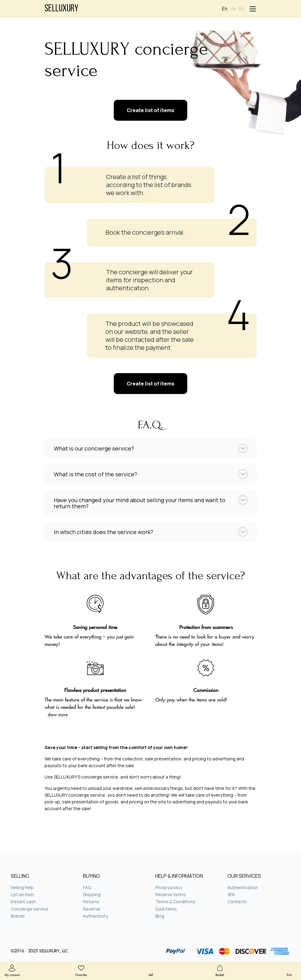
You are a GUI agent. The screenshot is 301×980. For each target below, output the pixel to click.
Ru (242, 9)
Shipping (92, 894)
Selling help (22, 887)
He (233, 9)
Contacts (237, 902)
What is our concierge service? (94, 448)
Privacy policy (169, 887)
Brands (18, 916)
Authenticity (95, 916)
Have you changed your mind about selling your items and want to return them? (140, 503)
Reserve (92, 909)
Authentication (243, 887)
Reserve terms (170, 894)
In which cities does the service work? (103, 532)
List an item (22, 894)
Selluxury (61, 9)
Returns (91, 902)
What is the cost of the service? (95, 474)
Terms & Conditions (175, 902)
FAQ (87, 887)
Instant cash (23, 902)
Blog (160, 916)
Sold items (166, 909)
